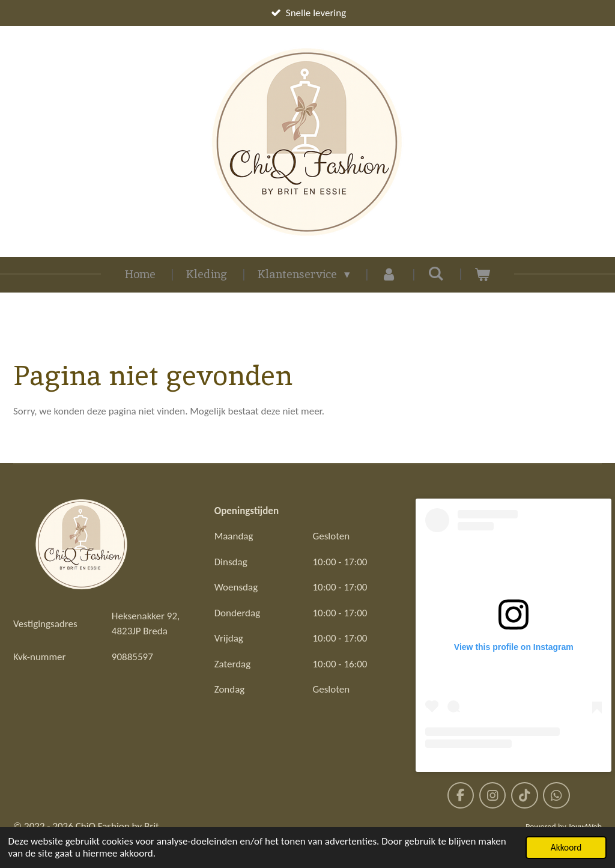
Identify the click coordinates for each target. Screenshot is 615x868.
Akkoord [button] (566, 847)
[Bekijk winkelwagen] (483, 275)
